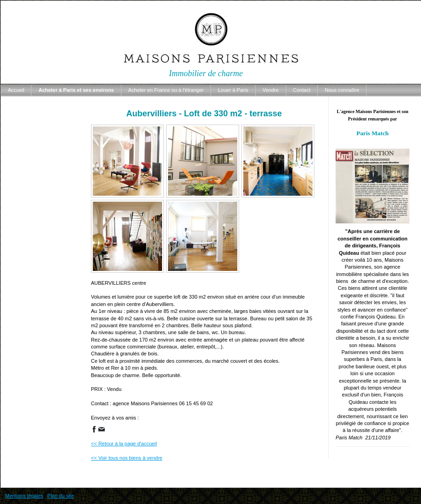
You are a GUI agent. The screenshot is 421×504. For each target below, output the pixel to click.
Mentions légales (24, 496)
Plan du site (61, 496)
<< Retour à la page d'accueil (124, 444)
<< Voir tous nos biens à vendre (127, 458)
